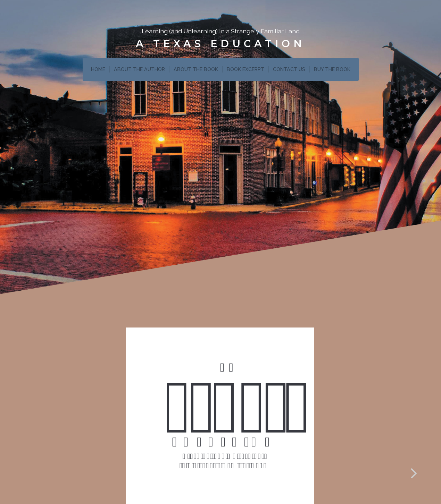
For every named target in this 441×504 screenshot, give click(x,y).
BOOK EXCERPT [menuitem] (246, 69)
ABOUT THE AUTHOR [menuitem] (139, 69)
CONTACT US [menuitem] (289, 69)
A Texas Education (220, 44)
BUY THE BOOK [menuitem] (332, 69)
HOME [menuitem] (98, 69)
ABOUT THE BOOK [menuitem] (196, 69)
